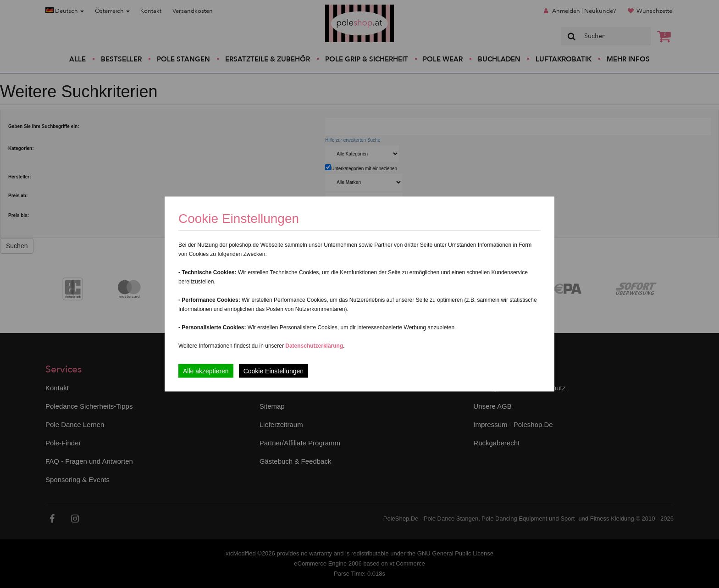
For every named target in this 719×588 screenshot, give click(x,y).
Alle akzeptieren (206, 371)
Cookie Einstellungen (274, 371)
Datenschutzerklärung (314, 346)
